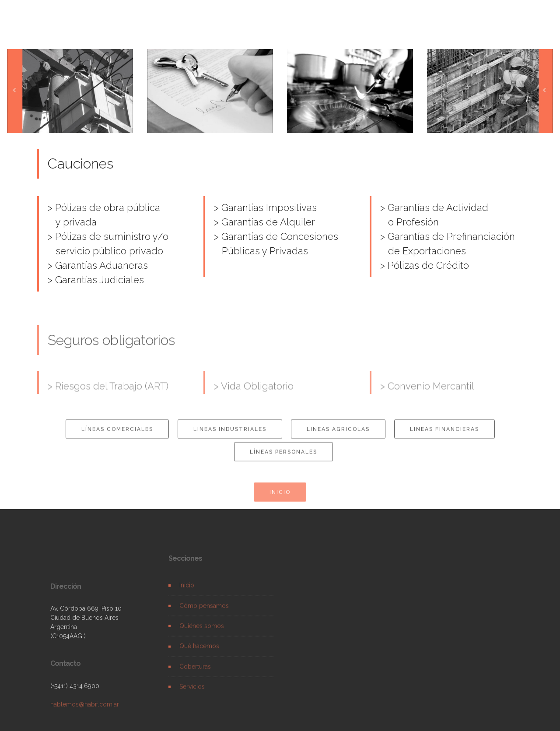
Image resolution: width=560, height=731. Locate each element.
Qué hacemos (199, 652)
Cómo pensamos (204, 611)
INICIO (280, 497)
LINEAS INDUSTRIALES (230, 434)
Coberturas (195, 672)
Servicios (192, 692)
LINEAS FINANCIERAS (444, 434)
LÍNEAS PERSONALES (283, 457)
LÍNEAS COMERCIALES (117, 434)
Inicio (187, 591)
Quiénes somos (202, 631)
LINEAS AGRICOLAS (338, 434)
